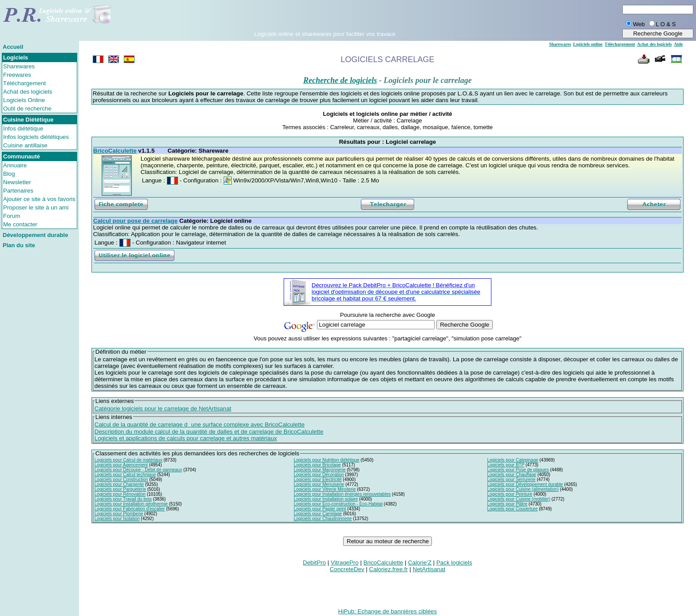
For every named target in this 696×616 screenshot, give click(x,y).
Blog (9, 174)
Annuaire (15, 165)
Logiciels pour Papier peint (320, 509)
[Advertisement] (325, 17)
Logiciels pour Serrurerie (511, 480)
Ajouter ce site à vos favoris (39, 199)
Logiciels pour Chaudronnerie (323, 519)
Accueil (13, 47)
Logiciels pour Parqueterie (120, 489)
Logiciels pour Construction (121, 480)
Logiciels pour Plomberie (119, 514)
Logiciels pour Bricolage (317, 465)
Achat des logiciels (28, 92)
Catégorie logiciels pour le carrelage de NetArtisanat (163, 409)
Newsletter (17, 182)
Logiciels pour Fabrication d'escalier (130, 509)
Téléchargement (24, 83)
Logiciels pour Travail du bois (123, 499)
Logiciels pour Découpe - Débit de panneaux (138, 470)
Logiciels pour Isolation (117, 519)
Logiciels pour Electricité (318, 480)
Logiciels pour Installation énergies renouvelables (342, 494)
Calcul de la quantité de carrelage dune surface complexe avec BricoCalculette (200, 424)
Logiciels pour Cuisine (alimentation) (523, 489)
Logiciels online (588, 44)
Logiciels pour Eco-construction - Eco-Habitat (338, 504)
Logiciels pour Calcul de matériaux (129, 460)
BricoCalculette (384, 563)
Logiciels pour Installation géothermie (131, 504)
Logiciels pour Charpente (119, 484)
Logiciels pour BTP (506, 465)
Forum (12, 216)
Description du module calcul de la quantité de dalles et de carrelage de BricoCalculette (209, 432)
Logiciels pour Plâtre (507, 504)
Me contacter (20, 224)
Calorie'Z (420, 563)
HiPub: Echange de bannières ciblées (388, 611)
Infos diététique (23, 128)
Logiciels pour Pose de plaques (518, 470)
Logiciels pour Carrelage (318, 514)
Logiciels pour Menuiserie (319, 484)
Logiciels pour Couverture (512, 509)
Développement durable (35, 235)
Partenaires (18, 191)
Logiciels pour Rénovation (120, 494)
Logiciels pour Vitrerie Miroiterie (325, 489)
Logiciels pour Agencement (121, 465)
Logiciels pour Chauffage (511, 475)
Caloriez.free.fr (389, 569)
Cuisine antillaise (25, 145)
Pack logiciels (454, 563)
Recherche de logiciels (340, 80)
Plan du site (19, 245)
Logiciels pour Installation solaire (326, 499)
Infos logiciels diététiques (36, 137)
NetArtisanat (429, 569)
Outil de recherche (27, 109)
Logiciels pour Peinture (510, 494)
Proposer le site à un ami (36, 207)
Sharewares (19, 66)
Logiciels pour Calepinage (512, 460)
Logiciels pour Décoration (319, 475)
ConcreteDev (347, 569)
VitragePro (345, 563)
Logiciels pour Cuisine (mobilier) (518, 499)
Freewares (17, 75)
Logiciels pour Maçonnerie (320, 470)
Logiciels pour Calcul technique (125, 475)
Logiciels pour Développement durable (525, 484)
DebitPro (314, 563)
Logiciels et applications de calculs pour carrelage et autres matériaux (186, 438)
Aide (678, 44)
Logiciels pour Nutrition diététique (327, 460)
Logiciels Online (24, 100)
